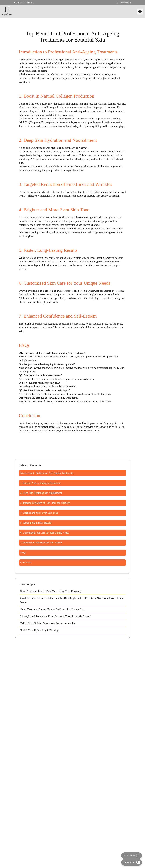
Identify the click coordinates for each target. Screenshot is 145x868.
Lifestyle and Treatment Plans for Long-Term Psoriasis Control (56, 616)
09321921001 (125, 2)
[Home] (7, 11)
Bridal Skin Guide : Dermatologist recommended (48, 623)
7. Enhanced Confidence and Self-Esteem (41, 543)
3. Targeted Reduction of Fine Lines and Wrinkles (45, 503)
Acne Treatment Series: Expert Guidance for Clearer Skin (53, 609)
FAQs (23, 553)
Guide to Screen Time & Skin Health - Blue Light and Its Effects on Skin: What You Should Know (72, 600)
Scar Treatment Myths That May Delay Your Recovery (51, 591)
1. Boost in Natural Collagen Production (40, 483)
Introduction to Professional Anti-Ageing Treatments (47, 473)
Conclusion (26, 562)
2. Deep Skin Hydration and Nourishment (41, 493)
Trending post (28, 584)
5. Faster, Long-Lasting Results (36, 523)
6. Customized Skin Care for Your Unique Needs (45, 533)
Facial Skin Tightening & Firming (39, 630)
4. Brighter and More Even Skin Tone (39, 513)
